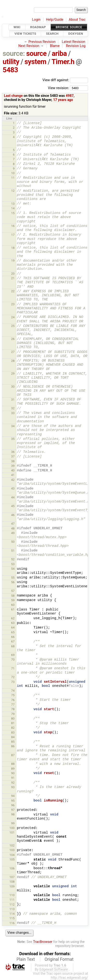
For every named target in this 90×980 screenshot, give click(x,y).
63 (13, 623)
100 (12, 828)
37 (13, 456)
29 (13, 374)
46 (13, 515)
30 (13, 387)
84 (13, 737)
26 (13, 339)
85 (13, 742)
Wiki (17, 27)
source (36, 53)
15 (13, 213)
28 (13, 361)
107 (12, 877)
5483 (10, 70)
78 (13, 709)
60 (13, 605)
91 (13, 778)
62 (13, 618)
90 (13, 773)
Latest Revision (74, 42)
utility (11, 62)
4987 (70, 96)
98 (13, 814)
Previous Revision (42, 42)
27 (13, 352)
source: (14, 53)
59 (13, 600)
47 (13, 524)
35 (13, 439)
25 (13, 326)
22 (13, 291)
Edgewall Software (54, 970)
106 (12, 868)
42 (13, 480)
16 (13, 226)
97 (13, 810)
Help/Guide (55, 20)
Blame (55, 46)
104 (12, 855)
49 (13, 533)
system (35, 62)
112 (12, 904)
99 (13, 823)
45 (13, 506)
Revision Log (76, 46)
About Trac (77, 20)
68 (13, 646)
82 (13, 728)
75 (13, 695)
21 (13, 278)
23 (13, 304)
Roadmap (38, 27)
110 (12, 895)
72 (13, 677)
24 (13, 317)
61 (13, 609)
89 (13, 769)
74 (13, 691)
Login (36, 20)
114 (12, 914)
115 (12, 918)
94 (13, 796)
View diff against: (65, 80)
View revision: (58, 88)
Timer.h (63, 62)
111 (12, 900)
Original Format (59, 959)
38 (13, 461)
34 (13, 426)
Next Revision (29, 46)
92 (13, 783)
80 (13, 718)
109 (12, 886)
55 (13, 578)
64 (13, 627)
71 (13, 668)
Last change (13, 96)
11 (13, 178)
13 (13, 204)
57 (13, 591)
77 (13, 705)
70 (13, 659)
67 (13, 641)
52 (13, 559)
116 (12, 923)
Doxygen (76, 34)
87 (13, 755)
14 (13, 208)
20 (13, 274)
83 (13, 732)
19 (13, 261)
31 (13, 400)
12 (13, 191)
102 (12, 845)
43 (13, 488)
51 (13, 551)
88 (13, 764)
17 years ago (63, 100)
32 (13, 408)
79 (13, 714)
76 (13, 700)
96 (13, 805)
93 (13, 787)
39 (13, 466)
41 (13, 475)
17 (13, 235)
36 (13, 452)
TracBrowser (43, 942)
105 (12, 859)
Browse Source (69, 27)
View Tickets (25, 34)
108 (12, 882)
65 (13, 632)
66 (13, 637)
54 (13, 569)
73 (13, 682)
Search (52, 34)
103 (12, 850)
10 (13, 173)
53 (13, 564)
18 (13, 248)
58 (13, 596)
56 (13, 582)
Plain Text (26, 959)
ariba (59, 53)
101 (12, 832)
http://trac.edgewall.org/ (69, 978)
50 (13, 542)
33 (13, 413)
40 (13, 470)
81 (13, 723)
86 (13, 746)
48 (13, 528)
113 (12, 909)
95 (13, 801)
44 (13, 497)
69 (13, 655)
